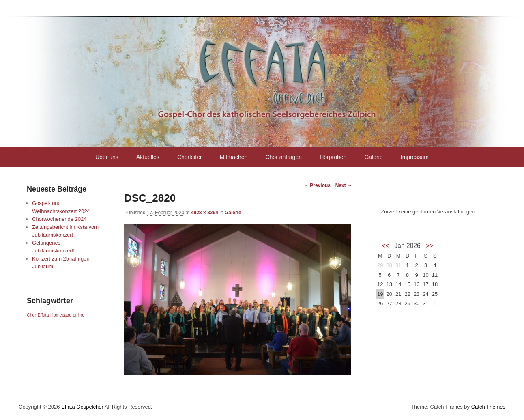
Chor (31, 315)
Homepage (61, 315)
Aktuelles (148, 157)
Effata (43, 315)
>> (430, 246)
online (79, 315)
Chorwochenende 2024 (59, 219)
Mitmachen (234, 157)
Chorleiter (190, 157)
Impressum (415, 157)
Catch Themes (488, 407)
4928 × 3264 (205, 213)
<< (385, 246)
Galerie (373, 157)
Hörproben (333, 157)
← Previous (317, 185)
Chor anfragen (283, 157)
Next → (344, 185)
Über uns (107, 157)
